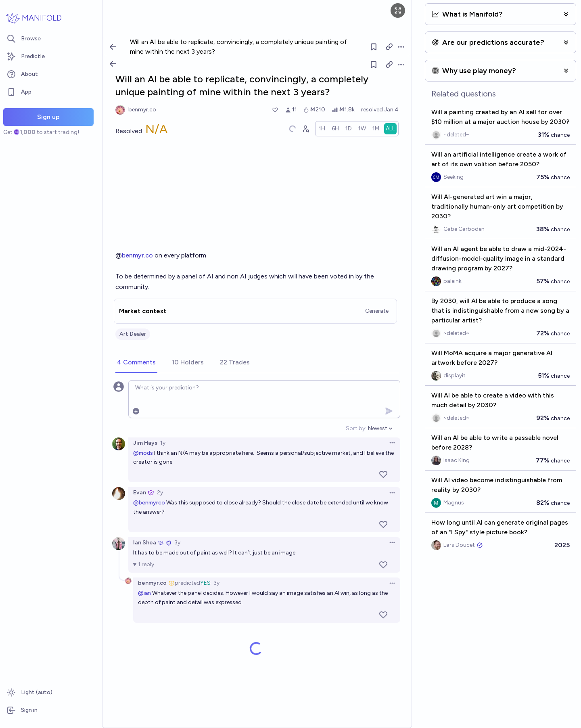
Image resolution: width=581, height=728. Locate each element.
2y (160, 493)
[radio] (322, 129)
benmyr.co (137, 255)
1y (163, 443)
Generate (377, 311)
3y (177, 543)
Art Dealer (133, 334)
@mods (143, 453)
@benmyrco (149, 503)
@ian (144, 593)
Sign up (48, 117)
